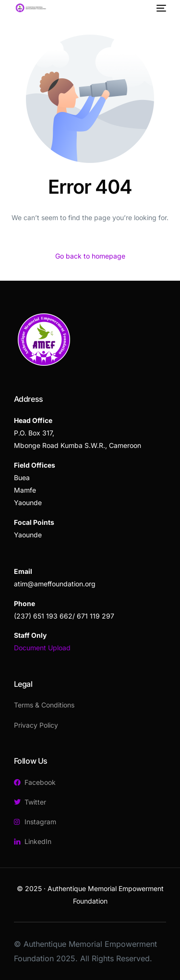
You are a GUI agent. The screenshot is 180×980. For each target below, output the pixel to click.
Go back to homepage (90, 256)
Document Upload (42, 648)
